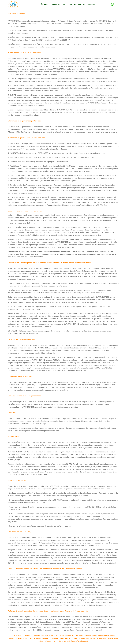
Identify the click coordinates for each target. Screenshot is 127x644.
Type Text (108, 5)
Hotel (65, 5)
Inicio (45, 5)
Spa (71, 5)
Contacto (91, 5)
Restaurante (80, 5)
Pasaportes (55, 5)
